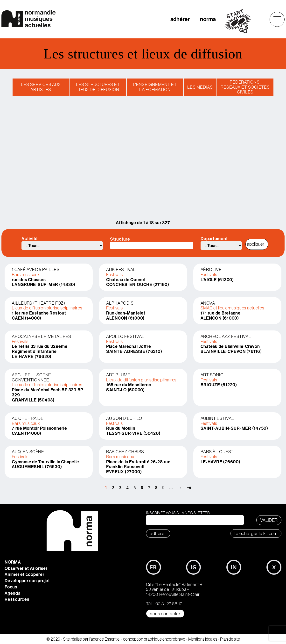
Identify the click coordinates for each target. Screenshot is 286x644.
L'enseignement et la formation (155, 87)
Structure (120, 239)
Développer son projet (27, 581)
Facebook (153, 567)
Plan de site (230, 639)
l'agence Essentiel (105, 639)
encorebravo (174, 639)
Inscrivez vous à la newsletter (178, 513)
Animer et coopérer (24, 574)
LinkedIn (234, 567)
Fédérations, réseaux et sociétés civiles (245, 87)
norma (208, 19)
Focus (11, 587)
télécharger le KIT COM (256, 533)
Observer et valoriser (26, 568)
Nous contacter (165, 614)
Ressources (17, 599)
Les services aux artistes (41, 87)
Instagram (194, 567)
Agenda (13, 593)
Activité (30, 239)
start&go (241, 21)
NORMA (13, 562)
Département (214, 239)
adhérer (180, 19)
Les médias (200, 87)
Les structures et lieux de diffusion (98, 87)
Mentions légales (203, 639)
